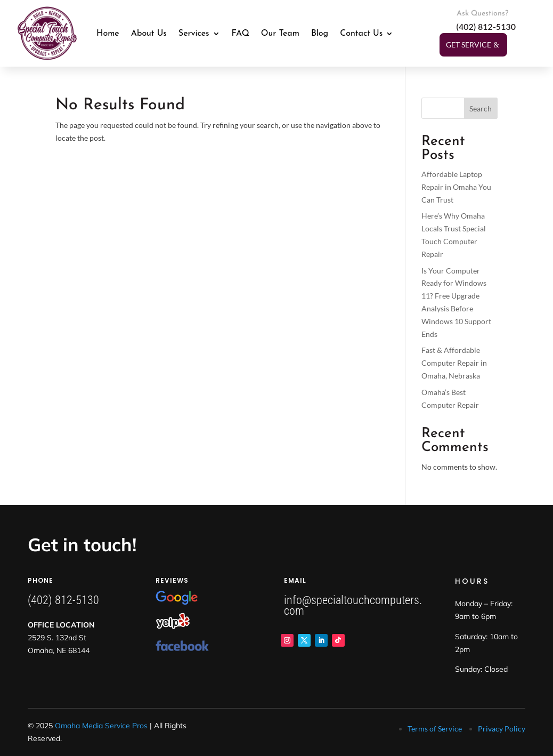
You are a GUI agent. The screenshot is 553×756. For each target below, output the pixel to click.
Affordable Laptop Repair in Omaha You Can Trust (456, 187)
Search (481, 108)
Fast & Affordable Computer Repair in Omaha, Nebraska (454, 363)
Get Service (469, 45)
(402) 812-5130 (63, 600)
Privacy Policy (502, 729)
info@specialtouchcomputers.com (353, 605)
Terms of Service (435, 729)
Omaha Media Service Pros (101, 726)
